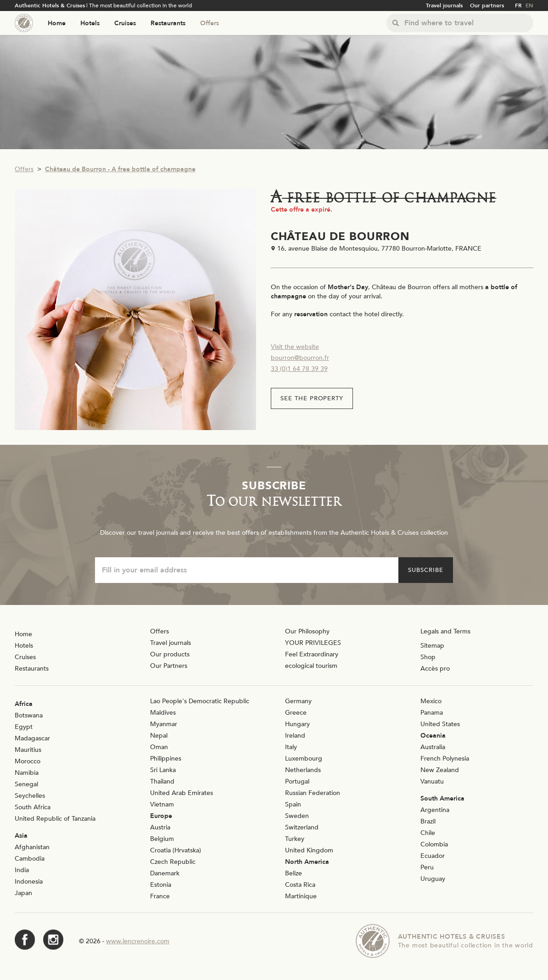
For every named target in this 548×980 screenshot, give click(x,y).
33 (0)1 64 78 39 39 (299, 369)
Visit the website (295, 347)
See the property (312, 398)
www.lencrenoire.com (138, 941)
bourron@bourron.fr (300, 358)
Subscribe (426, 570)
